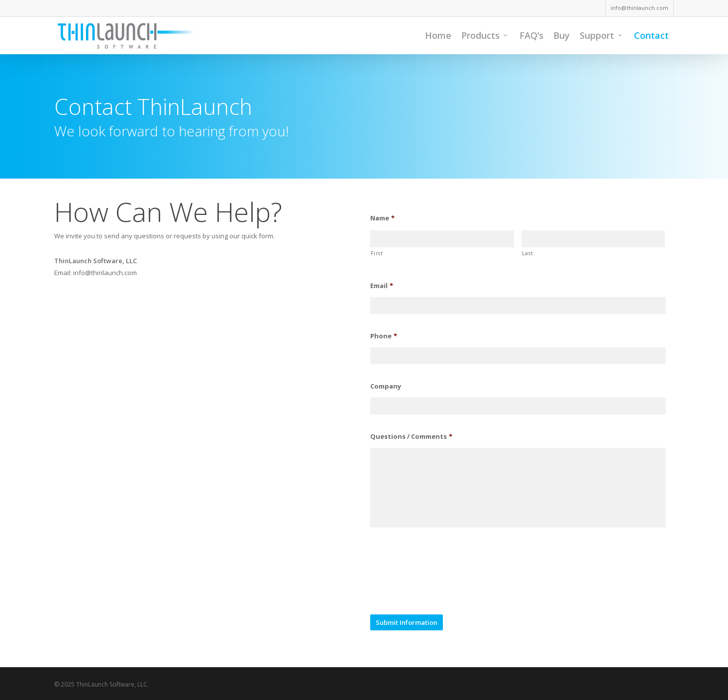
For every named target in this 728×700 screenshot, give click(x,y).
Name (382, 218)
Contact (651, 35)
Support (601, 35)
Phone (384, 336)
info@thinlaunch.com (639, 8)
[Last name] (593, 239)
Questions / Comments (411, 437)
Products (485, 35)
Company (386, 386)
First (377, 253)
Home (438, 35)
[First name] (442, 239)
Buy (562, 35)
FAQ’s (531, 35)
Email (382, 286)
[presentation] (446, 579)
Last (528, 253)
